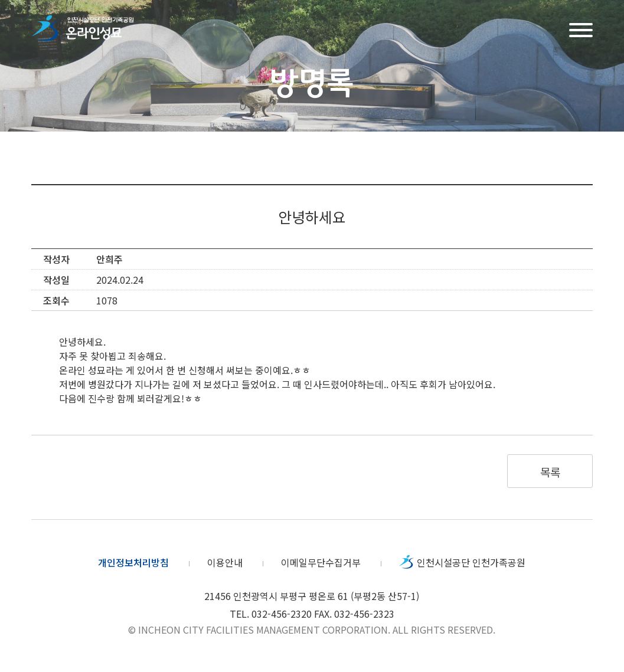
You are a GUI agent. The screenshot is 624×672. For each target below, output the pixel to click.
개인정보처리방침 (133, 562)
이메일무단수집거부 (321, 562)
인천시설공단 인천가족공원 (471, 562)
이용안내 (225, 562)
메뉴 (581, 29)
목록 (550, 472)
